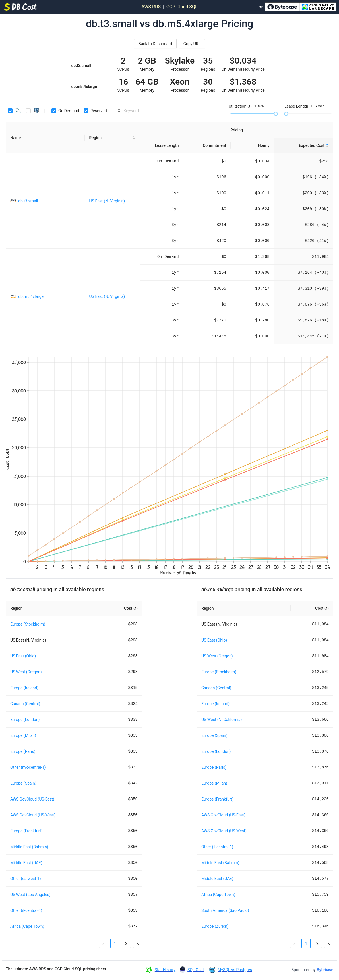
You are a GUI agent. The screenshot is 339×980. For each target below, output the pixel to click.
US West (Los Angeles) (30, 895)
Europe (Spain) (23, 783)
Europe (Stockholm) (28, 624)
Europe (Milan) (23, 735)
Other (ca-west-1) (26, 879)
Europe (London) (25, 720)
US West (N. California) (222, 720)
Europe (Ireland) (24, 688)
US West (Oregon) (26, 672)
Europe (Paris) (23, 751)
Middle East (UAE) (26, 863)
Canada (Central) (25, 704)
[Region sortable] (112, 138)
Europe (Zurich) (215, 926)
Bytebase (325, 970)
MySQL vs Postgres (235, 970)
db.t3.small (28, 201)
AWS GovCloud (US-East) (32, 799)
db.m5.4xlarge (31, 296)
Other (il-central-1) (26, 910)
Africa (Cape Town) (27, 926)
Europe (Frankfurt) (26, 831)
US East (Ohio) (23, 656)
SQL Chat (196, 970)
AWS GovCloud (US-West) (33, 815)
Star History (165, 970)
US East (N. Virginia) (107, 201)
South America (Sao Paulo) (225, 910)
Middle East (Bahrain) (29, 847)
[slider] (276, 114)
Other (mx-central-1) (28, 767)
